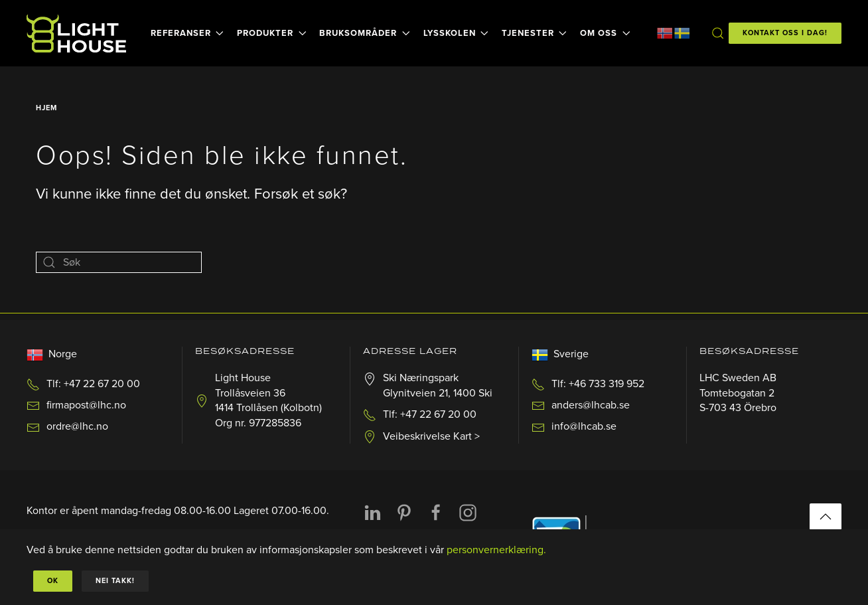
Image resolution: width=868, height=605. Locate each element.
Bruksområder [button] (364, 33)
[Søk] (119, 262)
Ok (53, 581)
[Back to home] (78, 33)
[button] (717, 33)
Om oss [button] (605, 33)
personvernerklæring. (496, 550)
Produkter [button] (271, 33)
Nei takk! (115, 581)
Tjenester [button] (534, 33)
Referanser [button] (187, 33)
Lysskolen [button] (456, 33)
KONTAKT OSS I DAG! (785, 33)
